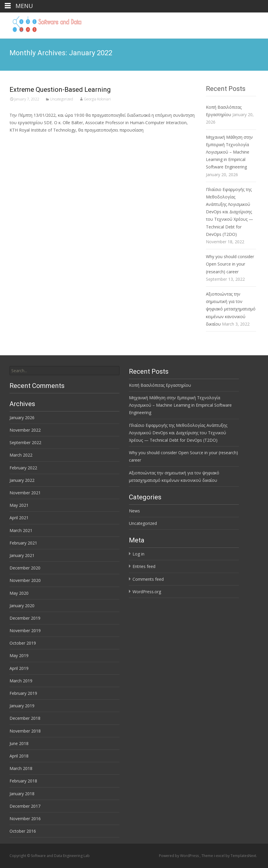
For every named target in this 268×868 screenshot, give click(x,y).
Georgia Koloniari (97, 99)
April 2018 (19, 756)
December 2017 (25, 806)
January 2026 (22, 418)
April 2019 (19, 668)
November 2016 (25, 819)
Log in (138, 554)
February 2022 (23, 468)
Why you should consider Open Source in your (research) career (230, 264)
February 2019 (23, 693)
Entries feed (144, 566)
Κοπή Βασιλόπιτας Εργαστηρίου (160, 385)
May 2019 (19, 655)
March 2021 (21, 530)
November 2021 (25, 493)
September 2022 (25, 442)
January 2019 (22, 706)
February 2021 (23, 543)
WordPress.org (147, 592)
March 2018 (21, 768)
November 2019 (25, 631)
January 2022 (22, 480)
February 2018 (23, 781)
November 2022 (25, 430)
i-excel (220, 856)
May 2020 (19, 593)
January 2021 (22, 555)
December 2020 (25, 568)
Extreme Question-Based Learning (60, 90)
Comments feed (148, 579)
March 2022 (21, 455)
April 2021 (19, 518)
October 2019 (23, 643)
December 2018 (25, 718)
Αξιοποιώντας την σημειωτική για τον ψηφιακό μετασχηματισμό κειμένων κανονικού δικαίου (231, 309)
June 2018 (19, 743)
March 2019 (21, 681)
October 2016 (23, 831)
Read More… (23, 141)
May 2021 (19, 505)
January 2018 (22, 794)
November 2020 (25, 580)
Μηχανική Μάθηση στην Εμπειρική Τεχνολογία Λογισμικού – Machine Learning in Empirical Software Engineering (229, 152)
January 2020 (22, 606)
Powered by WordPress (179, 856)
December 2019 (25, 618)
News (134, 511)
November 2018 (25, 731)
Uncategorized (62, 99)
